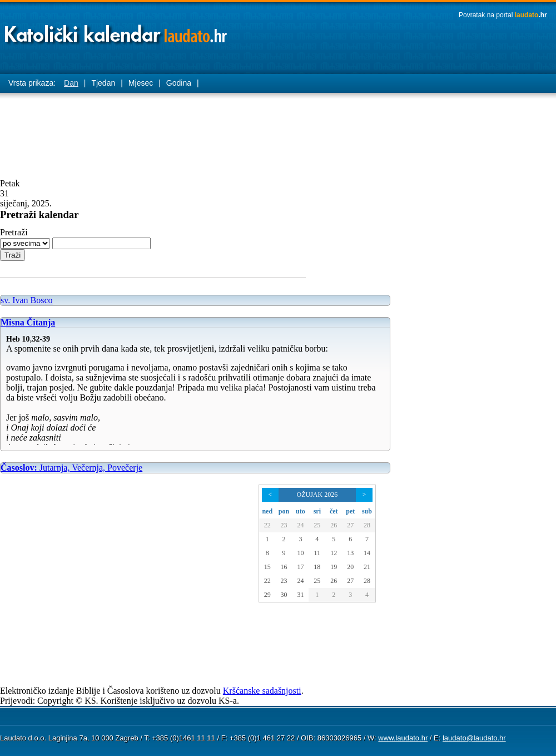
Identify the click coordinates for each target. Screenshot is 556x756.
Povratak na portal (503, 15)
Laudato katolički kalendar (117, 31)
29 (267, 595)
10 (300, 553)
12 (334, 553)
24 (300, 525)
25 (317, 525)
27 (350, 525)
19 (334, 567)
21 (367, 567)
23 (284, 525)
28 (367, 525)
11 (317, 553)
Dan (71, 83)
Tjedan (103, 83)
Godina (179, 83)
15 (267, 567)
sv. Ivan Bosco (27, 300)
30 (284, 595)
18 (317, 567)
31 (300, 595)
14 (367, 553)
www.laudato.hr (403, 738)
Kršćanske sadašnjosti (262, 691)
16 (284, 567)
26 (334, 525)
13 (350, 553)
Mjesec (141, 83)
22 (267, 525)
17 (300, 567)
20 (350, 567)
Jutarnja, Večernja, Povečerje (71, 468)
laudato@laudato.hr (474, 738)
